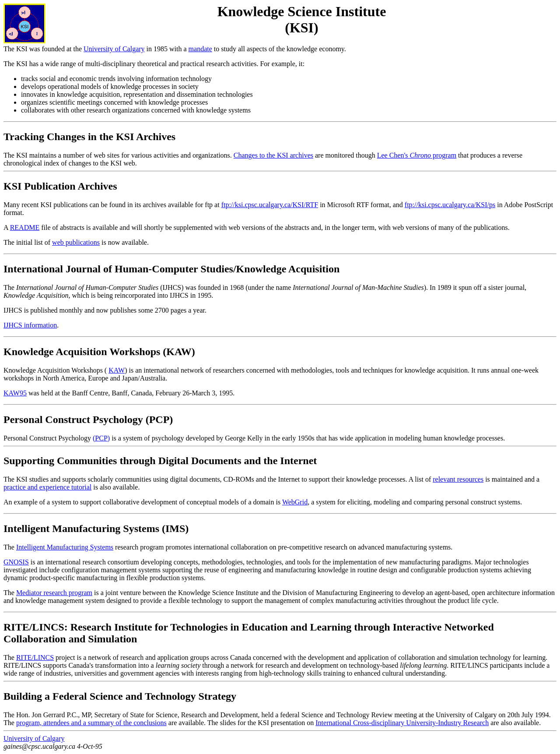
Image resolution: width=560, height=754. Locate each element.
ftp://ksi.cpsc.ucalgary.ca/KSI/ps (450, 205)
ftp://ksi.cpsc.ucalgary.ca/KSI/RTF (270, 205)
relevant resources (458, 479)
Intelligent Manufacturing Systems (65, 547)
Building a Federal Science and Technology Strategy (120, 696)
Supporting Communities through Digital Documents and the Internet (160, 461)
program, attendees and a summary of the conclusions (91, 723)
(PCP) (101, 438)
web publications (76, 242)
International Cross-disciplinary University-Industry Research (402, 723)
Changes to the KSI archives (273, 155)
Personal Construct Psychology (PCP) (88, 419)
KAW (117, 370)
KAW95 (15, 393)
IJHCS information (30, 325)
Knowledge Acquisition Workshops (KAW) (99, 352)
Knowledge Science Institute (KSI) (302, 19)
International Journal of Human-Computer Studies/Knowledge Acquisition (171, 269)
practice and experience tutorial (47, 487)
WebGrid (295, 502)
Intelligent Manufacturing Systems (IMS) (96, 529)
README (25, 227)
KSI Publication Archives (60, 186)
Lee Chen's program (417, 155)
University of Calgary (114, 49)
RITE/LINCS (35, 657)
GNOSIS (16, 562)
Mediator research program (54, 593)
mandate (200, 49)
